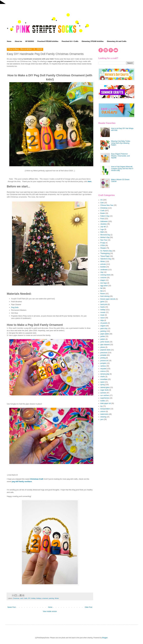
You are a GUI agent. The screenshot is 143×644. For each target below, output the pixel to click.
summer (103, 393)
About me (18, 41)
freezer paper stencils (108, 299)
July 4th (103, 227)
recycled (103, 369)
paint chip (104, 328)
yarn (102, 419)
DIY (29, 598)
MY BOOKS (30, 41)
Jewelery (103, 224)
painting (52, 598)
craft (21, 598)
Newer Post (12, 607)
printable (103, 355)
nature (103, 318)
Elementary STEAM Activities (93, 41)
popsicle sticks (105, 350)
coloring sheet (105, 275)
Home (9, 41)
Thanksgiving (105, 253)
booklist (103, 267)
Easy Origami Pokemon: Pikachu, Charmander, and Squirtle (120, 156)
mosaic (103, 312)
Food (102, 219)
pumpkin (103, 363)
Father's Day (105, 216)
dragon (103, 280)
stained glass (105, 387)
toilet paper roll (106, 403)
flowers (103, 294)
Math (102, 232)
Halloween (104, 221)
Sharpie (103, 248)
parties (103, 336)
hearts (103, 307)
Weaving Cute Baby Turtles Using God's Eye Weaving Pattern (121, 143)
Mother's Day (105, 237)
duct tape (104, 283)
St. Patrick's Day (106, 251)
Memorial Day (105, 235)
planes (103, 347)
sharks (103, 377)
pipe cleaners (105, 345)
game (102, 302)
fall (101, 288)
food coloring (105, 296)
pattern (103, 339)
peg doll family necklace (22, 481)
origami (103, 326)
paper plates (105, 334)
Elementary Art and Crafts (117, 41)
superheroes (105, 398)
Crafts (25, 598)
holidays (39, 598)
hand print (104, 304)
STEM (103, 245)
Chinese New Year (107, 205)
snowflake (104, 379)
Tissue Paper (105, 256)
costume (103, 278)
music (102, 315)
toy (101, 406)
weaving (103, 417)
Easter (103, 213)
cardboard (104, 270)
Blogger (105, 638)
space (102, 382)
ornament (45, 598)
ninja (102, 320)
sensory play (105, 374)
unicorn (103, 411)
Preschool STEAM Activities (48, 41)
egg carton (104, 286)
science (103, 371)
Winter (57, 598)
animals (103, 264)
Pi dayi (103, 243)
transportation (105, 409)
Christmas (16, 598)
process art (104, 361)
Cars (102, 203)
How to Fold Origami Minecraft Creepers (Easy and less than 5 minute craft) (122, 169)
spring (103, 385)
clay (102, 272)
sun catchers (105, 395)
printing (103, 358)
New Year (104, 240)
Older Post (88, 607)
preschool (104, 353)
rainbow (103, 366)
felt (101, 291)
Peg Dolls (15, 307)
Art (101, 200)
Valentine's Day (106, 259)
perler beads (105, 342)
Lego (102, 229)
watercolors (104, 414)
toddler (103, 401)
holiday (33, 598)
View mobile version (50, 611)
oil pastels (104, 323)
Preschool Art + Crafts (70, 41)
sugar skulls (104, 390)
